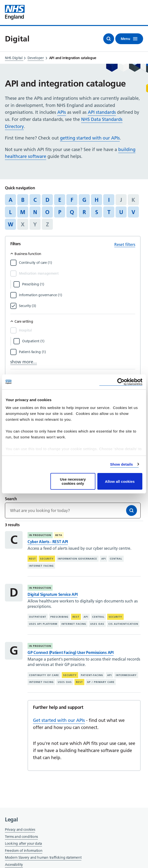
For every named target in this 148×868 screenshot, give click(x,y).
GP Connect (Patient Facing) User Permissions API (71, 652)
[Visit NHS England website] (15, 13)
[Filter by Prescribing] (79, 284)
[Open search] (109, 39)
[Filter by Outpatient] (79, 341)
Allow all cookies (120, 481)
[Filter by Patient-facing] (77, 352)
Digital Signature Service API (52, 594)
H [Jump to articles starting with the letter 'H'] (97, 200)
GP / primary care (101, 682)
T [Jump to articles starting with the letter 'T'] (109, 212)
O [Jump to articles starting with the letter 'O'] (47, 212)
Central (116, 559)
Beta (59, 535)
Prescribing (59, 617)
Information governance (77, 559)
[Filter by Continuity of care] (77, 263)
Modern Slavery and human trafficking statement (43, 858)
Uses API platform (43, 624)
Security (47, 559)
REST (32, 559)
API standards (102, 112)
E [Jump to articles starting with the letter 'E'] (60, 200)
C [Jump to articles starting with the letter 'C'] (35, 200)
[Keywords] (73, 511)
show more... (24, 362)
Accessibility (14, 865)
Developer (36, 58)
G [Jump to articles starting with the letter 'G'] (84, 200)
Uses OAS (97, 624)
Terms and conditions (21, 837)
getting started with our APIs (90, 138)
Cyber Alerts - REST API (48, 542)
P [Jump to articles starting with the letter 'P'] (60, 212)
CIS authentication (123, 624)
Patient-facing (92, 675)
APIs (62, 112)
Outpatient (38, 617)
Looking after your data (23, 843)
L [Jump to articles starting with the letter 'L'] (10, 212)
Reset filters (125, 244)
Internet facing (41, 566)
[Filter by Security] (77, 306)
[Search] (132, 511)
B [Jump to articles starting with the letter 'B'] (23, 200)
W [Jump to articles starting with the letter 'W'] (11, 224)
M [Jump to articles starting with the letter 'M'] (23, 212)
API (104, 559)
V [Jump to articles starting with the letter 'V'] (133, 212)
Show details (122, 464)
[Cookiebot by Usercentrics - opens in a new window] (121, 382)
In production (40, 535)
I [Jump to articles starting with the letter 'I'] (109, 200)
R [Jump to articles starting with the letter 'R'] (84, 212)
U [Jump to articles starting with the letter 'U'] (121, 212)
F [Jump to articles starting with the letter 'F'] (72, 200)
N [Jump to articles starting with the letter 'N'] (35, 212)
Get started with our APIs (59, 720)
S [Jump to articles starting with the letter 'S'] (97, 212)
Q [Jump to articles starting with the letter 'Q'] (72, 212)
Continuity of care (44, 675)
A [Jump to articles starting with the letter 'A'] (11, 200)
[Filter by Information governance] (77, 295)
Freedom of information (24, 851)
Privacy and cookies (20, 830)
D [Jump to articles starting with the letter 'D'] (47, 200)
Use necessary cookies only (73, 481)
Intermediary (126, 675)
